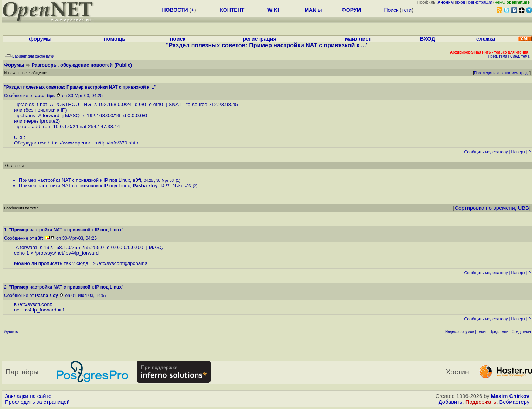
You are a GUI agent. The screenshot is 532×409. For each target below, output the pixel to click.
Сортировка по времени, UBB (492, 208)
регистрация (480, 2)
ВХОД (428, 39)
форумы (40, 39)
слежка (486, 39)
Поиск (391, 10)
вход (461, 2)
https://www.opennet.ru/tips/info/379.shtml (94, 143)
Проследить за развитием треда (502, 73)
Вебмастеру (514, 402)
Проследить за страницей (37, 402)
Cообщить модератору (486, 152)
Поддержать (481, 402)
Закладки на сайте (28, 396)
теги (407, 10)
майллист (358, 39)
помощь (115, 39)
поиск (178, 39)
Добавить (451, 402)
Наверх (518, 152)
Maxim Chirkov (510, 396)
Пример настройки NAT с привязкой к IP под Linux (74, 180)
